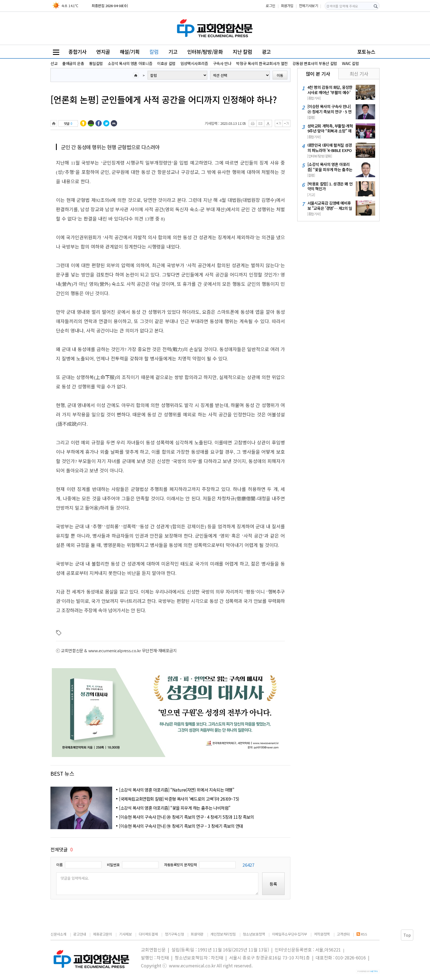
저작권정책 (322, 934)
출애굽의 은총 (73, 63)
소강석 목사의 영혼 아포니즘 (130, 63)
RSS (362, 934)
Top (407, 935)
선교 (54, 63)
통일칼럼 (96, 63)
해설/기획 (130, 52)
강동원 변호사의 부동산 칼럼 (315, 63)
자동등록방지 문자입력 (180, 865)
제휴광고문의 (103, 934)
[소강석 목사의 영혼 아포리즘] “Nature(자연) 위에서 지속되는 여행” (177, 790)
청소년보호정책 (254, 934)
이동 (280, 75)
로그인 (271, 6)
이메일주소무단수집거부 (290, 934)
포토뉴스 (366, 52)
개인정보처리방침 (223, 934)
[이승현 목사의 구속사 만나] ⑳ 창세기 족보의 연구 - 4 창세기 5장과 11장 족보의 (186, 817)
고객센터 (343, 934)
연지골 (103, 52)
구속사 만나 (222, 63)
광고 (266, 52)
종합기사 (77, 52)
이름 (59, 865)
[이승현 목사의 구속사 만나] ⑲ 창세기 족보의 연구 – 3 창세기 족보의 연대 (181, 826)
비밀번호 (113, 865)
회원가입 (287, 6)
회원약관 (197, 934)
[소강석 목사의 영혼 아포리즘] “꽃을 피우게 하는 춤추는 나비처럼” (175, 808)
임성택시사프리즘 (194, 63)
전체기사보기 (309, 6)
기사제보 (125, 934)
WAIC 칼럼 (350, 63)
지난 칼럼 (242, 52)
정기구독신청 (174, 934)
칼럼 (154, 52)
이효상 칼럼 (166, 63)
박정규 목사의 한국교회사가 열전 (262, 63)
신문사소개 (58, 934)
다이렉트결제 (148, 934)
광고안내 (80, 934)
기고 (173, 52)
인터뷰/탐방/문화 (205, 52)
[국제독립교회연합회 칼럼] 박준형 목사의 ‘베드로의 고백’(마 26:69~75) (179, 799)
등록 (273, 884)
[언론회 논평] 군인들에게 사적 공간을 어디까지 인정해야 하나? (164, 99)
